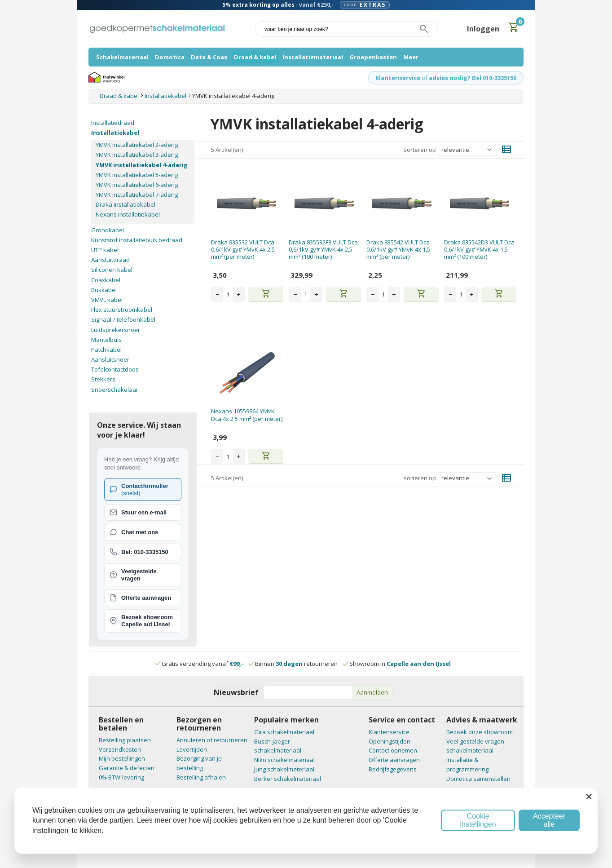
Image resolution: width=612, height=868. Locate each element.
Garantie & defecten (127, 768)
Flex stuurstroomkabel (122, 310)
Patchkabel (106, 350)
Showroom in (397, 664)
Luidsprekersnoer (116, 330)
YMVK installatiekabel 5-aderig (137, 175)
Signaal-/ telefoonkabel (123, 319)
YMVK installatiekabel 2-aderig (137, 145)
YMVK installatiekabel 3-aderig (137, 155)
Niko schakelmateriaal (284, 760)
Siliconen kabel (112, 270)
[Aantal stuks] (228, 294)
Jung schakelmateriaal (284, 769)
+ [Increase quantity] (239, 294)
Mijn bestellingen (122, 758)
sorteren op (420, 150)
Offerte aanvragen (394, 760)
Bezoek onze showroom (480, 732)
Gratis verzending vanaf (203, 664)
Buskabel (104, 290)
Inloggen (483, 29)
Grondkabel (108, 230)
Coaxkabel (106, 280)
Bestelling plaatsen (125, 740)
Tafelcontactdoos (115, 369)
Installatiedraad (113, 123)
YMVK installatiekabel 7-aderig (137, 195)
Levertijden (192, 749)
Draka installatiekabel (125, 204)
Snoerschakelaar (115, 390)
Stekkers (103, 379)
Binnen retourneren (293, 664)
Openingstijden (390, 741)
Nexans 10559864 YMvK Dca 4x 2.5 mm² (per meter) (247, 415)
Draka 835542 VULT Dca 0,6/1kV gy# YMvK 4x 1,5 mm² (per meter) (398, 250)
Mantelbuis (106, 340)
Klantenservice (398, 78)
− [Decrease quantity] (218, 294)
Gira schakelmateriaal (284, 732)
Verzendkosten (120, 749)
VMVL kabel (107, 300)
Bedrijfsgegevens (393, 769)
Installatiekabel (115, 133)
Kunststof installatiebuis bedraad (137, 240)
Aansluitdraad (110, 260)
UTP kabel (105, 250)
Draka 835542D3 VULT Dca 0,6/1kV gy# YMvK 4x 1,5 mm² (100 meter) (479, 250)
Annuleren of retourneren (212, 740)
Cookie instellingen (478, 820)
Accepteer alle (549, 820)
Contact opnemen (393, 750)
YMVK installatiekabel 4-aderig (142, 165)
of (425, 78)
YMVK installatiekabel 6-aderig (137, 185)
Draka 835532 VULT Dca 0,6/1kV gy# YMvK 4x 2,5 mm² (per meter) (243, 250)
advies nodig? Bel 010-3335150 (473, 78)
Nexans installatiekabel (128, 214)
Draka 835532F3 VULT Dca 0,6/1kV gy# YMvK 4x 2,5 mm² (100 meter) (323, 250)
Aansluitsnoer (110, 359)
